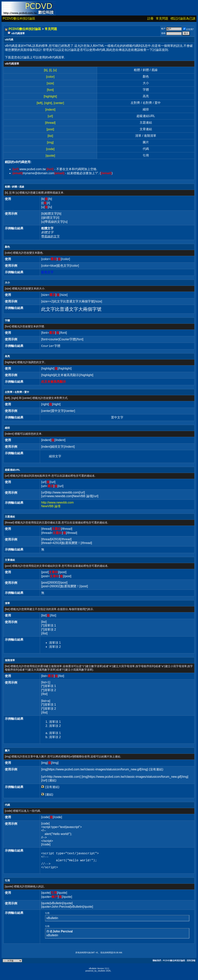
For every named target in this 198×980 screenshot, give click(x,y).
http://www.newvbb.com (57, 502)
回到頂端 (191, 964)
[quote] (50, 156)
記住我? (188, 29)
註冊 (150, 18)
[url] (50, 116)
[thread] (50, 123)
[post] (50, 129)
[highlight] (50, 96)
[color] (50, 77)
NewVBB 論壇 (51, 506)
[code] (50, 149)
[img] (50, 142)
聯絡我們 (157, 964)
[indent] (50, 110)
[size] (50, 83)
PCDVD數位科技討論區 (19, 18)
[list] (50, 136)
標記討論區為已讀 (183, 18)
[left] (39, 103)
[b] (46, 70)
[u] (55, 70)
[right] (48, 103)
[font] (50, 90)
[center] (59, 103)
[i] (50, 70)
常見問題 (162, 18)
